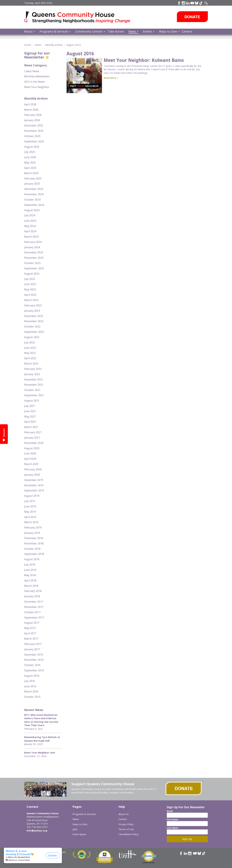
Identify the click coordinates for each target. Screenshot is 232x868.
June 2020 (30, 453)
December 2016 (34, 655)
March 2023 (31, 300)
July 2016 (30, 681)
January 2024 (32, 247)
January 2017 (32, 649)
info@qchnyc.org (37, 830)
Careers (187, 31)
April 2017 (30, 633)
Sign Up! (187, 839)
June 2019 (30, 506)
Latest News (32, 71)
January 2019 (32, 533)
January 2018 (32, 596)
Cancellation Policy (128, 834)
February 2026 (33, 115)
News (133, 31)
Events (149, 31)
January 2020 (32, 475)
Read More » (111, 78)
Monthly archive (54, 45)
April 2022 (30, 358)
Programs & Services (55, 31)
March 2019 (31, 522)
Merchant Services (149, 863)
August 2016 (74, 45)
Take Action (116, 31)
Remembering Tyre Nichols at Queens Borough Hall (42, 739)
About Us (124, 814)
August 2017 (32, 623)
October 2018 (32, 549)
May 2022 (30, 353)
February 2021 (33, 432)
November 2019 (34, 485)
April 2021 (30, 422)
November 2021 (34, 385)
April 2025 (30, 168)
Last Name (172, 828)
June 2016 (30, 686)
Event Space (35, 37)
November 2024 (34, 194)
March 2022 (31, 364)
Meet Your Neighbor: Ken (40, 753)
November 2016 (34, 660)
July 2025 (30, 152)
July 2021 (30, 406)
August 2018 (32, 559)
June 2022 (30, 348)
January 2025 (32, 184)
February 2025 (33, 178)
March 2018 (31, 586)
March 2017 (31, 639)
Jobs (75, 829)
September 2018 (34, 554)
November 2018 (34, 543)
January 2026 (32, 120)
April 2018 (30, 580)
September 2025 (34, 141)
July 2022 (30, 342)
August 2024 (32, 210)
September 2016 (34, 670)
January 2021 (32, 438)
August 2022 (32, 337)
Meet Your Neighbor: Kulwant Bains (144, 60)
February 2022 (33, 369)
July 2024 (30, 215)
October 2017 (32, 612)
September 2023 (34, 268)
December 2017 (34, 602)
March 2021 (31, 427)
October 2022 (32, 326)
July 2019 (30, 501)
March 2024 (31, 237)
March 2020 (31, 464)
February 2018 (33, 591)
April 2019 (30, 517)
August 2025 (32, 147)
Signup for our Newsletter (37, 55)
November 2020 (34, 443)
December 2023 (34, 252)
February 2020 (33, 469)
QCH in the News (34, 82)
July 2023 (30, 279)
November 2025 (34, 131)
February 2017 (33, 644)
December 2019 (34, 480)
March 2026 (31, 110)
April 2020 (30, 459)
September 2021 (34, 395)
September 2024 (34, 205)
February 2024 (33, 242)
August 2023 (32, 274)
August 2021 (32, 401)
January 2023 (32, 311)
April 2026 (30, 104)
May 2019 (30, 512)
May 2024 (30, 226)
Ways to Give (169, 31)
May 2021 (30, 417)
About (29, 31)
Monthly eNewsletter (37, 76)
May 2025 (30, 163)
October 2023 (32, 263)
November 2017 (34, 607)
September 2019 (34, 490)
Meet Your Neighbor (37, 87)
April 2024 (30, 231)
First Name (173, 820)
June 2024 (30, 221)
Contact (123, 819)
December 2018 (34, 538)
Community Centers (90, 31)
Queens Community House (82, 18)
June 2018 (30, 570)
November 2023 (34, 258)
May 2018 (30, 575)
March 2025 (31, 173)
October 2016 (32, 665)
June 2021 (30, 411)
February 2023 (33, 305)
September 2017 (34, 618)
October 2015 (32, 697)
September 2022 (34, 332)
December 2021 (34, 379)
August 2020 (32, 448)
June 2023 (30, 284)
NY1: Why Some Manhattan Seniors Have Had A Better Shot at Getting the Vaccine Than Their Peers (41, 720)
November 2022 (34, 321)
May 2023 (30, 289)
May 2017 (30, 628)
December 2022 (34, 316)
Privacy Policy (126, 824)
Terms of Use (126, 829)
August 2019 (32, 496)
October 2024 (32, 200)
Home (28, 45)
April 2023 (30, 295)
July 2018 (30, 565)
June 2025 (30, 157)
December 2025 (34, 125)
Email (170, 811)
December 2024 (34, 189)
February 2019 (33, 528)
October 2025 (32, 136)
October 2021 (32, 390)
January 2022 (32, 374)
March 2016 (31, 691)
